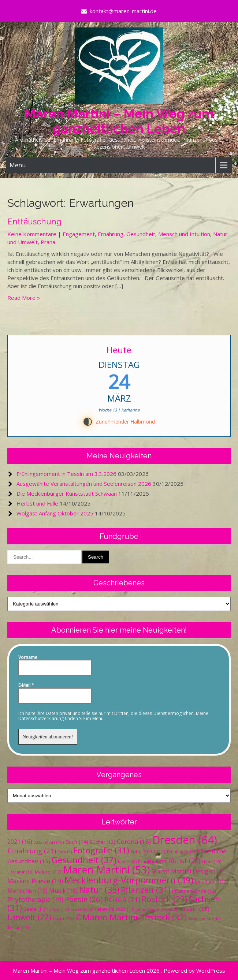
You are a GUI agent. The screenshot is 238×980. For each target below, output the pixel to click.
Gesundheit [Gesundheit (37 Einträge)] (84, 860)
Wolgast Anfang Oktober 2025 (55, 513)
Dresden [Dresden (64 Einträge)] (185, 840)
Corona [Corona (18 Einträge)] (134, 841)
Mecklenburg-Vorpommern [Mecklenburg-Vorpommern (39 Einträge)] (129, 880)
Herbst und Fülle (37, 503)
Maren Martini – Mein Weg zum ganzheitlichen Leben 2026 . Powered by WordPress (119, 970)
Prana (48, 242)
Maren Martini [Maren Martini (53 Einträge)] (106, 870)
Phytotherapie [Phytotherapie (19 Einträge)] (35, 899)
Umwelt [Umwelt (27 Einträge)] (29, 917)
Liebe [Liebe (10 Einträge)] (211, 862)
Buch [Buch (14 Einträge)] (77, 842)
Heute (119, 350)
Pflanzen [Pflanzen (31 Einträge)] (146, 890)
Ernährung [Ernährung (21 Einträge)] (32, 851)
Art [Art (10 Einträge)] (57, 842)
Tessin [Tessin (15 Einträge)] (195, 909)
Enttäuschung (34, 221)
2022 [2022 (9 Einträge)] (41, 842)
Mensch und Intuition (184, 234)
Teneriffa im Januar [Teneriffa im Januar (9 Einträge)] (157, 909)
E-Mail (26, 685)
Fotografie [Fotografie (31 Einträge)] (101, 850)
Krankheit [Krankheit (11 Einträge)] (153, 862)
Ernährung (111, 234)
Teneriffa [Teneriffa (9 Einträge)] (82, 909)
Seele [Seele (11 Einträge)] (34, 909)
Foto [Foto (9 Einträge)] (65, 852)
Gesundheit (141, 234)
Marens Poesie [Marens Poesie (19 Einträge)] (35, 881)
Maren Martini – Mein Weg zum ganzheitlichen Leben (119, 121)
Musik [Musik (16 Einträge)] (63, 891)
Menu (18, 165)
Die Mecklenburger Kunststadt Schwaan (67, 493)
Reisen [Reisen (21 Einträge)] (122, 899)
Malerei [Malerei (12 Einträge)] (48, 872)
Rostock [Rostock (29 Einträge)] (164, 899)
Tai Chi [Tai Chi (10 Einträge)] (58, 909)
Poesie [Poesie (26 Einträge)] (84, 899)
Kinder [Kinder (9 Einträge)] (127, 862)
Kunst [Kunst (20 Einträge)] (185, 861)
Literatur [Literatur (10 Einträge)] (20, 872)
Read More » (24, 298)
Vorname (28, 657)
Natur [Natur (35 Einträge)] (99, 890)
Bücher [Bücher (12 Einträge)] (103, 842)
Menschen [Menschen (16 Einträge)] (27, 891)
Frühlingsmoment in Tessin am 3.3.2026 (66, 474)
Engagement (79, 234)
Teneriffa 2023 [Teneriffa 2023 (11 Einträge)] (114, 909)
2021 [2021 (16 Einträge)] (20, 842)
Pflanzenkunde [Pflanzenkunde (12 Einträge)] (194, 891)
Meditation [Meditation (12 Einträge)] (212, 882)
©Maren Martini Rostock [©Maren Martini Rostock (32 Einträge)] (131, 917)
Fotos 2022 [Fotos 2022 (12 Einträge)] (148, 852)
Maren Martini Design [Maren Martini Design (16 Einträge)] (187, 871)
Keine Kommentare (32, 234)
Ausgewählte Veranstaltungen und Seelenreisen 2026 (84, 484)
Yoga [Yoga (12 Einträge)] (63, 918)
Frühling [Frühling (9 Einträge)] (178, 852)
